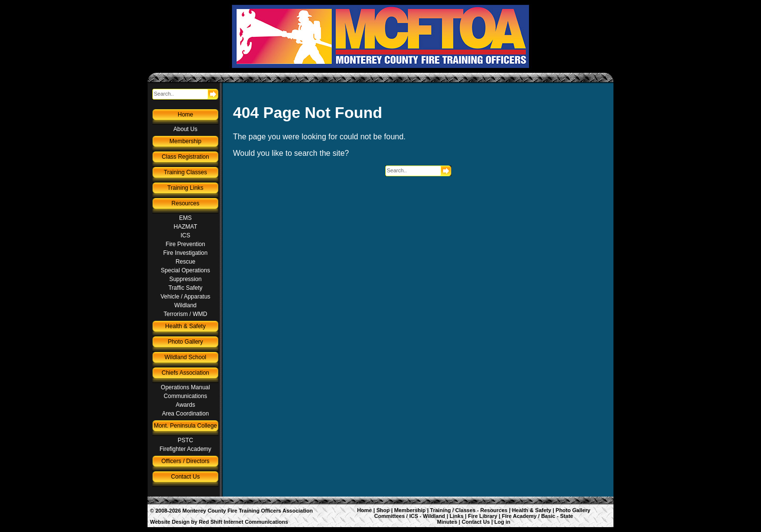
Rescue (186, 262)
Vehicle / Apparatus (186, 297)
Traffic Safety (185, 288)
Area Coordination (186, 414)
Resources (185, 203)
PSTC (185, 440)
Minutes (447, 522)
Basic (548, 516)
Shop (383, 510)
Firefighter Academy (186, 449)
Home (185, 115)
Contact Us (185, 477)
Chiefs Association (185, 373)
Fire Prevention (185, 244)
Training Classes (186, 172)
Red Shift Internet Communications (244, 522)
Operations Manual (185, 387)
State (567, 516)
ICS (185, 235)
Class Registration (185, 157)
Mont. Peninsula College (185, 426)
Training (440, 510)
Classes (465, 510)
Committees (389, 516)
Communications (185, 396)
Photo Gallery (186, 342)
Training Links (185, 188)
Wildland (185, 305)
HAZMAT (185, 227)
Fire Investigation (185, 253)
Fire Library (483, 516)
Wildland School (185, 357)
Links (456, 516)
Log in (503, 522)
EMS (185, 218)
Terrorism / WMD (185, 314)
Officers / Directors (185, 461)
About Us (185, 129)
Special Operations (185, 270)
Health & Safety (185, 326)
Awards (185, 405)
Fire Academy (519, 516)
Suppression (186, 279)
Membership (185, 141)
